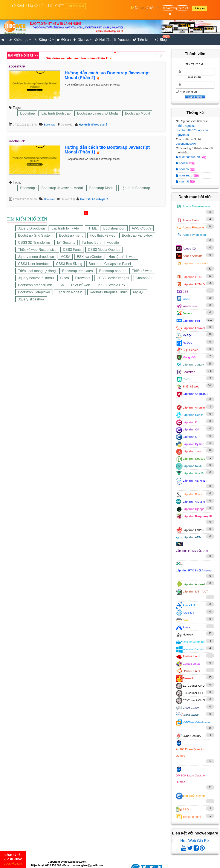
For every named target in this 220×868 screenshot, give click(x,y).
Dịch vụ (81, 40)
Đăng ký (200, 8)
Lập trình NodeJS (70, 292)
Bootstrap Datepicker (34, 292)
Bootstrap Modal (138, 113)
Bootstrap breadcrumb (35, 285)
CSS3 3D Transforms (34, 243)
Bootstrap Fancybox (137, 235)
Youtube (122, 40)
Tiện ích (141, 40)
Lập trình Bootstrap (56, 113)
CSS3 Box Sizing (69, 264)
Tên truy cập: (195, 64)
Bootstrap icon (114, 228)
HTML (92, 228)
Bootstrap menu (71, 235)
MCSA (65, 257)
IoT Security (66, 243)
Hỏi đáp (103, 40)
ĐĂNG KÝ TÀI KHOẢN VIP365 (13, 859)
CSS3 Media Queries (104, 250)
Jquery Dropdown (31, 228)
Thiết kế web (142, 271)
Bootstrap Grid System (35, 235)
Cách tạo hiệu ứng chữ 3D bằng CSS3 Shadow (79, 55)
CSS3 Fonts (72, 250)
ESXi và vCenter (89, 257)
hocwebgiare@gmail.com (87, 865)
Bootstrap (27, 113)
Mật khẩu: (195, 77)
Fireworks (83, 278)
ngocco (203, 130)
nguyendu (182, 135)
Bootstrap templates (77, 271)
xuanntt (183, 181)
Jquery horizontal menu (36, 278)
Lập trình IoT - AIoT (66, 228)
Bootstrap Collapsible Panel (110, 264)
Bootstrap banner (112, 271)
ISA (61, 285)
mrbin (180, 126)
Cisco (64, 278)
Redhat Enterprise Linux (108, 292)
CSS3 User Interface (34, 264)
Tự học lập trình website (100, 243)
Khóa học (19, 40)
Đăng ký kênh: (145, 8)
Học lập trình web (122, 257)
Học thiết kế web (103, 235)
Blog (161, 38)
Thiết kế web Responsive (37, 250)
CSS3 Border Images (113, 278)
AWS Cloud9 (141, 228)
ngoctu (189, 126)
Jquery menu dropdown (36, 257)
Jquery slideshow (31, 299)
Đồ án (64, 40)
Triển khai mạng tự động (37, 271)
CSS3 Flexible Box (111, 285)
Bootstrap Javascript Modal (98, 113)
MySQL (139, 292)
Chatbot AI (144, 278)
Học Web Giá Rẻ (195, 841)
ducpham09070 (186, 130)
